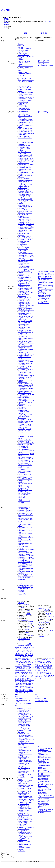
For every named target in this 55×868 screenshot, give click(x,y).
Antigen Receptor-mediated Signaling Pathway (26, 741)
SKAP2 (17, 686)
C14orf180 (38, 661)
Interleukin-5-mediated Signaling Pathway (25, 298)
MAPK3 (17, 671)
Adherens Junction (24, 55)
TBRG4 (37, 674)
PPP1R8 (24, 678)
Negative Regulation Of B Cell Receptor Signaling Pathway (26, 357)
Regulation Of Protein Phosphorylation (25, 153)
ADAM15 (18, 646)
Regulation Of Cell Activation (24, 811)
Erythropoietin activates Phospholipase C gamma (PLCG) (25, 524)
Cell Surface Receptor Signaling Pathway (25, 709)
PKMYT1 (38, 669)
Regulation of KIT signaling (26, 443)
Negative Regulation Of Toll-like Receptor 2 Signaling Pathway (25, 282)
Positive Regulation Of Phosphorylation (25, 314)
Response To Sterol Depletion (24, 215)
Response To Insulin (24, 271)
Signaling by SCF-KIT (25, 440)
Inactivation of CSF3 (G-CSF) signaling (25, 563)
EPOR (29, 658)
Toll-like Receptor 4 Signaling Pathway (24, 286)
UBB (16, 692)
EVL (26, 660)
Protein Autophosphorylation (24, 336)
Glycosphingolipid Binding (26, 121)
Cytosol (21, 52)
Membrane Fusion (43, 808)
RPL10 (26, 683)
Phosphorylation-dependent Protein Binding (26, 134)
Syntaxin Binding (43, 787)
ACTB (29, 644)
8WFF (17, 705)
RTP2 (36, 671)
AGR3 (48, 658)
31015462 (49, 619)
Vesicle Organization (44, 762)
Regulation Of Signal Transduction (24, 769)
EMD (40, 663)
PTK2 (17, 681)
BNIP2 (47, 660)
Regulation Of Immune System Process (25, 722)
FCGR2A (27, 661)
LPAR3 (37, 666)
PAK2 (17, 675)
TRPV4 (27, 691)
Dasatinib (21, 584)
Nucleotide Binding (24, 86)
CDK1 (26, 650)
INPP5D (17, 667)
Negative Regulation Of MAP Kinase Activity (25, 322)
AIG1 (52, 658)
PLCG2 (31, 677)
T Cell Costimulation (24, 266)
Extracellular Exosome (25, 77)
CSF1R (27, 653)
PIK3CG (17, 677)
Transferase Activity (24, 108)
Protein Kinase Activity (25, 88)
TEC (33, 688)
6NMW (32, 704)
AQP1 (37, 660)
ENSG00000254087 (21, 698)
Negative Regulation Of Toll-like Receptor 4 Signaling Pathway (25, 290)
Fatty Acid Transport (24, 247)
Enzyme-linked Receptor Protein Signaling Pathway (26, 797)
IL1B (21, 666)
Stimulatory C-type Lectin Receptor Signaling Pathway (26, 159)
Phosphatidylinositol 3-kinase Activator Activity (25, 137)
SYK (30, 688)
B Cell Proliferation (24, 312)
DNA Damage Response (25, 213)
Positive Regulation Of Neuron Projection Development (25, 241)
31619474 (47, 610)
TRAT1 (20, 689)
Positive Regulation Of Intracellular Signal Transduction (25, 793)
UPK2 (37, 678)
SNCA (27, 686)
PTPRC (30, 681)
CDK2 (30, 650)
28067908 (51, 616)
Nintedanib (22, 593)
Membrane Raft (23, 72)
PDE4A (21, 675)
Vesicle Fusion (42, 769)
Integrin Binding (23, 102)
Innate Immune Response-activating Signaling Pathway (26, 182)
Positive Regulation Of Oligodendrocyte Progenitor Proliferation (26, 388)
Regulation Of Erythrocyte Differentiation (26, 333)
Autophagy (22, 208)
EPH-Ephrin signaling (25, 457)
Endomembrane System (45, 800)
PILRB (22, 677)
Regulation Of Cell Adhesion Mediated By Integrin (25, 277)
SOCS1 (31, 686)
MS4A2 (22, 672)
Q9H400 (46, 701)
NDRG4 (41, 667)
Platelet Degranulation (25, 179)
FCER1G (22, 661)
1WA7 (21, 704)
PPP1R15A (18, 678)
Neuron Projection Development (24, 264)
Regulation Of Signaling (25, 780)
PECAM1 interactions (25, 449)
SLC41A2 (46, 671)
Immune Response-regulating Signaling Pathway (24, 726)
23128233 (42, 622)
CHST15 (23, 652)
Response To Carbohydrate (26, 238)
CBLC (17, 649)
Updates (7, 24)
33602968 (49, 615)
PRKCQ (22, 680)
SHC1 (27, 685)
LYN (25, 33)
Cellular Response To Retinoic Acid (24, 398)
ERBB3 (17, 660)
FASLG (29, 660)
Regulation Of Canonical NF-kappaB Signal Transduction (45, 279)
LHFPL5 (49, 664)
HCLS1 (24, 664)
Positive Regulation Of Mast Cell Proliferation (26, 395)
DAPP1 (22, 656)
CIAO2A (48, 661)
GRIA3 (20, 664)
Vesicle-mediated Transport (46, 809)
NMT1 (22, 674)
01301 (17, 696)
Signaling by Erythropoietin (26, 510)
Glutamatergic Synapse (25, 78)
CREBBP (18, 653)
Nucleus (21, 44)
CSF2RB (17, 655)
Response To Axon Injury (26, 341)
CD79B (22, 650)
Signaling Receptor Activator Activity (24, 114)
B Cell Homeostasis (24, 147)
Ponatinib (21, 592)
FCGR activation (23, 448)
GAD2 (49, 663)
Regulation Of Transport (25, 832)
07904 (37, 696)
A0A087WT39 (39, 701)
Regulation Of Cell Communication (24, 783)
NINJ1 (46, 667)
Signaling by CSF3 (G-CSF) (26, 556)
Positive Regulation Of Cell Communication (26, 772)
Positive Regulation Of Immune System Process (25, 719)
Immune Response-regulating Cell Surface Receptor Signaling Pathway (26, 191)
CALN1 (43, 661)
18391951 (26, 604)
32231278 (31, 623)
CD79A (17, 650)
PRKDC (27, 680)
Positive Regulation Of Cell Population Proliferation (26, 225)
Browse (6, 19)
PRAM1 (29, 678)
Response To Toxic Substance (24, 234)
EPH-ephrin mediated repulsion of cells (24, 494)
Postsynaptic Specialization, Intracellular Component (26, 81)
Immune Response (24, 813)
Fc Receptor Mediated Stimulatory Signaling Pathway (25, 169)
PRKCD (17, 680)
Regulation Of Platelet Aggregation (25, 406)
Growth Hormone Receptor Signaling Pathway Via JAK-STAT (26, 377)
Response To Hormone (25, 236)
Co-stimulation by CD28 (25, 477)
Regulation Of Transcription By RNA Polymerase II (46, 276)
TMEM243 (38, 675)
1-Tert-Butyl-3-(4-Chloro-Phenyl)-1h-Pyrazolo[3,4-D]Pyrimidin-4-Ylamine (26, 587)
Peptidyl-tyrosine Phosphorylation (23, 250)
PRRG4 (32, 680)
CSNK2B (30, 655)
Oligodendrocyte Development (23, 245)
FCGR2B (18, 663)
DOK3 (21, 658)
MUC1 (26, 672)
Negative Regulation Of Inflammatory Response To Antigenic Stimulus (26, 200)
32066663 (41, 629)
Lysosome (21, 47)
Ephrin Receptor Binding (25, 128)
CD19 (21, 649)
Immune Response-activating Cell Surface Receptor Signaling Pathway (26, 735)
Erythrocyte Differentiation (26, 254)
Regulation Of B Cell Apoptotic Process (24, 204)
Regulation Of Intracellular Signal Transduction (26, 786)
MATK (22, 671)
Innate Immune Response (26, 330)
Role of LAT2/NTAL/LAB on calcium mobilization (26, 459)
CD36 (28, 649)
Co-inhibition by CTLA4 (25, 479)
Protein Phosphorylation (25, 207)
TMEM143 (48, 674)
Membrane (21, 60)
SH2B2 (23, 685)
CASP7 (25, 647)
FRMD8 (44, 663)
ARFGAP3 (42, 660)
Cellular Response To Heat (26, 293)
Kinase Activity (23, 107)
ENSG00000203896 (40, 698)
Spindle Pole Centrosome (45, 795)
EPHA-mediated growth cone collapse (25, 488)
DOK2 (17, 658)
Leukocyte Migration (24, 360)
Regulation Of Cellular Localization (45, 760)
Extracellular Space (44, 60)
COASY (28, 652)
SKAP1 (31, 685)
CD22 (24, 649)
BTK (16, 647)
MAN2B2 (45, 666)
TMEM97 (38, 677)
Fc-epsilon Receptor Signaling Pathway (24, 301)
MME (29, 671)
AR (22, 646)
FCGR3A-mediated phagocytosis (24, 547)
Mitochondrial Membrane (26, 66)
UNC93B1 (50, 677)
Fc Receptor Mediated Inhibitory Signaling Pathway (25, 196)
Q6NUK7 (18, 702)
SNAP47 (37, 672)
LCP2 (19, 669)
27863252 (21, 603)
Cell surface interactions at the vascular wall (26, 445)
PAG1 (30, 674)
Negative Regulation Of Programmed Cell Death (25, 820)
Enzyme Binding (23, 111)
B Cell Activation (23, 830)
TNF (16, 689)
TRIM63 (17, 691)
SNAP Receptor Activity (45, 748)
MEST (50, 666)
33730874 (41, 626)
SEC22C (41, 671)
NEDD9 (17, 674)
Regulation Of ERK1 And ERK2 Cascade (26, 381)
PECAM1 (31, 675)
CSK (26, 655)
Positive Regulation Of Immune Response (25, 751)
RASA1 (17, 683)
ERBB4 (22, 660)
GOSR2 (37, 664)
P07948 (28, 700)
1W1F (17, 704)
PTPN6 (25, 681)
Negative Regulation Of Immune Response (25, 347)
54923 (37, 694)
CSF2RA (32, 653)
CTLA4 (17, 656)
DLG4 (26, 656)
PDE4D (25, 675)
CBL (33, 647)
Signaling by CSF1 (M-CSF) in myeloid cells (26, 560)
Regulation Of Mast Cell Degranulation (25, 319)
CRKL (22, 653)
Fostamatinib (22, 595)
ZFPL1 (41, 678)
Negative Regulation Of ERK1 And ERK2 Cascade (26, 384)
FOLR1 (23, 663)
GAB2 (27, 663)
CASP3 (20, 647)
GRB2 (41, 664)
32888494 (21, 608)
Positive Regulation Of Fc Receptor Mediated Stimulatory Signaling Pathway (26, 372)
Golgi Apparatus (23, 50)
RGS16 (22, 683)
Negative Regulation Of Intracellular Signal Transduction (25, 416)
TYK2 (31, 691)
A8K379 (17, 700)
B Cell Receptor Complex (45, 65)
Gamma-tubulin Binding (25, 119)
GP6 (16, 664)
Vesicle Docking (43, 794)
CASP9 (29, 647)
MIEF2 (37, 667)
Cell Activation (23, 840)
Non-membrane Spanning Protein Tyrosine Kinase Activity (26, 94)
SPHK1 (17, 688)
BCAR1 (30, 646)
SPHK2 (22, 688)
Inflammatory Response (25, 211)
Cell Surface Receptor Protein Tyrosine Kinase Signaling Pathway (25, 221)
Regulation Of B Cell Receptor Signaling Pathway (26, 353)
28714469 (30, 636)
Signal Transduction (24, 218)
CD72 (32, 649)
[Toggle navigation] (1, 15)
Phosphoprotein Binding (25, 130)
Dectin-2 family (23, 496)
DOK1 (30, 656)
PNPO (47, 669)
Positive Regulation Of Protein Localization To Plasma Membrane (25, 426)
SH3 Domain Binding (25, 110)
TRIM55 (30, 689)
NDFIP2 (31, 672)
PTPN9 (51, 669)
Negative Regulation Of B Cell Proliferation (26, 261)
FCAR (17, 661)
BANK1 (25, 646)
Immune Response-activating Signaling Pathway (24, 748)
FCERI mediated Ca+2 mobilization (25, 469)
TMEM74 (44, 675)
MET (26, 671)
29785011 (41, 608)
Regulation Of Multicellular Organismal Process (26, 828)
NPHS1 (26, 674)
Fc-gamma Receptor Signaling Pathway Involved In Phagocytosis (26, 305)
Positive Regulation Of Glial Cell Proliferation (26, 367)
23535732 (51, 630)
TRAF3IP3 (44, 677)
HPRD (6, 28)
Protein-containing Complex (26, 67)
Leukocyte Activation (24, 848)
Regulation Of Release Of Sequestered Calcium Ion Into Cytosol (26, 363)
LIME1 (44, 33)
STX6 (45, 672)
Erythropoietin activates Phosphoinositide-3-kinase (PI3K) (26, 515)
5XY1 (28, 704)
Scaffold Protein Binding (25, 132)
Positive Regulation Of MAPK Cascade (25, 325)
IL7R (28, 666)
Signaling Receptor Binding (26, 97)
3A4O (24, 704)
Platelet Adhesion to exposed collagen (24, 508)
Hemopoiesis (22, 252)
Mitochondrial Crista (24, 61)
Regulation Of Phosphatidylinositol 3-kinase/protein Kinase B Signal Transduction (45, 296)
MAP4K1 (28, 669)
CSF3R (22, 655)
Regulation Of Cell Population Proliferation (25, 808)
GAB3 (31, 663)
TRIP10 (22, 691)
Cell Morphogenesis (24, 146)
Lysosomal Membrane (25, 49)
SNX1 (42, 672)
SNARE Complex (43, 750)
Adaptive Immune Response (26, 164)
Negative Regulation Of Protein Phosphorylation (25, 156)
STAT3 (26, 688)
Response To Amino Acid (26, 316)
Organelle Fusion (43, 755)
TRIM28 (25, 689)
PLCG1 (27, 677)
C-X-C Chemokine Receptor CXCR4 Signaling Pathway (26, 309)
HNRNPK (30, 664)
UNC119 (25, 692)
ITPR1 (22, 667)
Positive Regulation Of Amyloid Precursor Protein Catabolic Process (26, 421)
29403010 (21, 639)
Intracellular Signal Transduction (24, 295)
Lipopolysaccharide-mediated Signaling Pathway (26, 268)
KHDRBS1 (31, 667)
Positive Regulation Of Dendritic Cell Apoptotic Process (25, 430)
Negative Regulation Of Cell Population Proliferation (26, 228)
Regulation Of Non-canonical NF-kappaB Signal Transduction (44, 301)
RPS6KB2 (18, 685)
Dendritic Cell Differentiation (23, 409)
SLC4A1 (22, 686)
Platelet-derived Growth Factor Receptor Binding (25, 99)
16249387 (48, 22)
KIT (16, 669)
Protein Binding (23, 103)
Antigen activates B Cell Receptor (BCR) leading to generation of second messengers (26, 577)
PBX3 (50, 667)
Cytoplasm (21, 46)
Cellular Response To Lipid (26, 401)
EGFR (25, 658)
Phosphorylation (23, 824)
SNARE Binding (43, 802)
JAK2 (26, 667)
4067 (16, 694)
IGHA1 (17, 666)
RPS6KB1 (31, 683)
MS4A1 (17, 672)
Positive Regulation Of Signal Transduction (25, 789)
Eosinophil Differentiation (26, 255)
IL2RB (25, 666)
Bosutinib (21, 590)
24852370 (31, 626)
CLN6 (37, 663)
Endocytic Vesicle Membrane (23, 64)
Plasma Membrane (24, 53)
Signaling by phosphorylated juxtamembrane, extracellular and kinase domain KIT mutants (26, 552)
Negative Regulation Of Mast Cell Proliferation (25, 392)
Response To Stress (24, 210)
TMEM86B (50, 675)
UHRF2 (20, 692)
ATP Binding (22, 105)
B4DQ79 (23, 700)
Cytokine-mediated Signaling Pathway (24, 805)
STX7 (49, 672)
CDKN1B (18, 652)
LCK (45, 664)
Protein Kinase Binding (45, 113)
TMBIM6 (42, 674)
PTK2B (21, 681)
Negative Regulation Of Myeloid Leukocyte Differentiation (25, 186)
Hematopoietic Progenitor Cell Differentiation (26, 162)
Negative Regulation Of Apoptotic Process (25, 838)
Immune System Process (25, 166)
